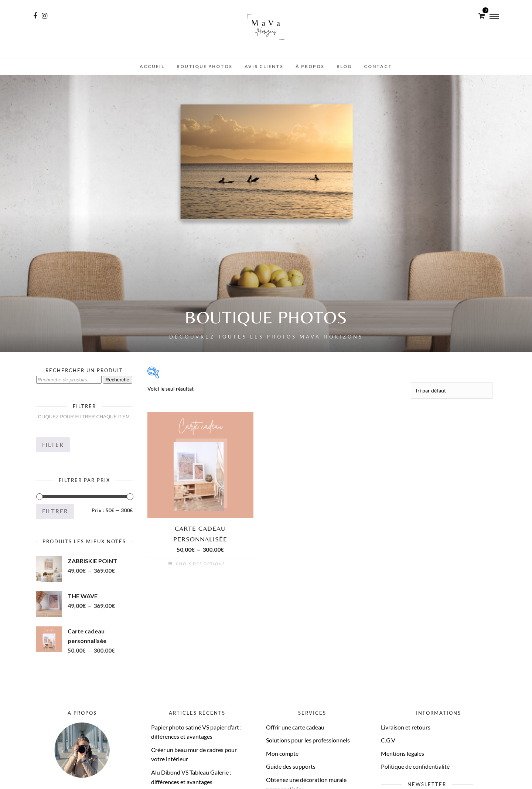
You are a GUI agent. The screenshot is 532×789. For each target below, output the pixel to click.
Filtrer (55, 511)
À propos (310, 66)
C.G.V (388, 740)
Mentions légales (403, 753)
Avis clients (264, 66)
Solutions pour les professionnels (308, 740)
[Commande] (452, 390)
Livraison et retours (406, 727)
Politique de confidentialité (415, 766)
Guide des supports (291, 766)
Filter (53, 445)
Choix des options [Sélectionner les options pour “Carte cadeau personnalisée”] (200, 564)
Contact (378, 66)
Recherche (117, 380)
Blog (344, 66)
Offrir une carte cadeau (295, 727)
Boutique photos (204, 66)
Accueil (152, 66)
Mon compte (282, 753)
